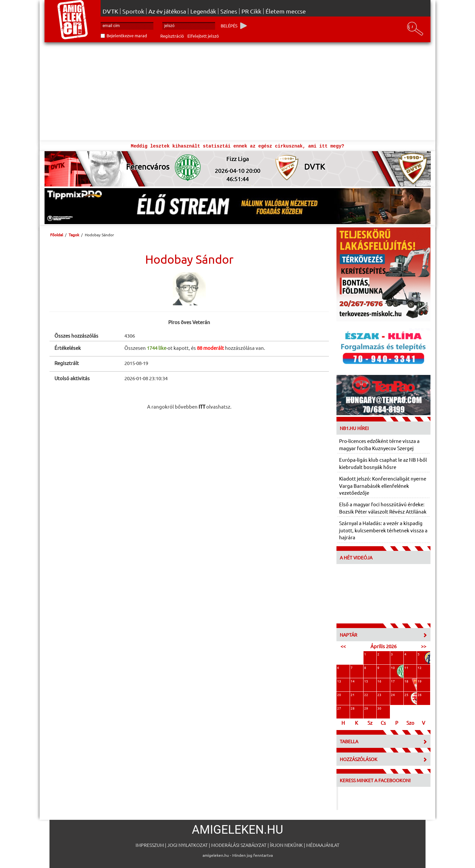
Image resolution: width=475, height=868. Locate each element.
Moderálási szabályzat (239, 845)
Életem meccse (286, 11)
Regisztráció (172, 36)
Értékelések (68, 348)
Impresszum (150, 845)
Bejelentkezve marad (127, 35)
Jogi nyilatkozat (188, 845)
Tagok (74, 235)
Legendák (203, 11)
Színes (229, 11)
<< (343, 646)
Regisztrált (67, 363)
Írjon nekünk (286, 845)
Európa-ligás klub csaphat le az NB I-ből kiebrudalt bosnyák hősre (383, 463)
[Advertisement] (237, 92)
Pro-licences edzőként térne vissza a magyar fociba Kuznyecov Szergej (379, 444)
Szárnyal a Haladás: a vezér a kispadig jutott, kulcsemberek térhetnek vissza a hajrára (383, 530)
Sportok (133, 11)
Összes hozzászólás (76, 335)
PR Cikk (251, 11)
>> (424, 646)
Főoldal (57, 235)
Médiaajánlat (323, 845)
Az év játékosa (167, 11)
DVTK (110, 11)
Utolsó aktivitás (72, 378)
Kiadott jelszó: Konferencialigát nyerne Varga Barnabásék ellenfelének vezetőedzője (383, 485)
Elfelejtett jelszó (203, 36)
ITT (202, 406)
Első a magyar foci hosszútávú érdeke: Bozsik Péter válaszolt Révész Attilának (383, 508)
